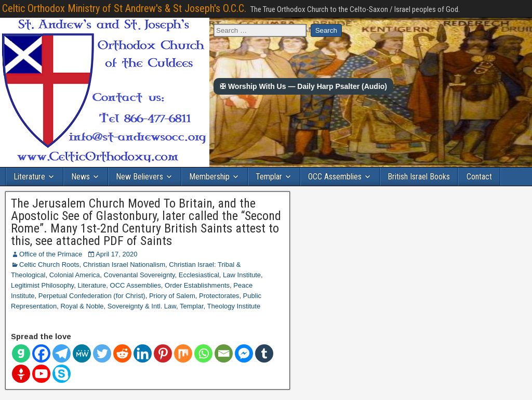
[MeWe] (82, 353)
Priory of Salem (172, 296)
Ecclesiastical (199, 275)
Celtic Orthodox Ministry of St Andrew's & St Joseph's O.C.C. (124, 8)
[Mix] (183, 353)
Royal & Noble (82, 306)
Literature (29, 177)
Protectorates (219, 296)
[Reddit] (122, 353)
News (81, 177)
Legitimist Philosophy (42, 285)
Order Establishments (197, 285)
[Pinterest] (163, 353)
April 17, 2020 (116, 254)
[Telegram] (62, 353)
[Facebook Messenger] (244, 353)
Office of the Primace (51, 254)
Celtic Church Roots (49, 264)
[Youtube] (41, 374)
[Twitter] (102, 353)
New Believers (139, 177)
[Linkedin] (143, 353)
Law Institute (242, 275)
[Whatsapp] (203, 353)
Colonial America (75, 275)
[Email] (224, 353)
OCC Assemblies (335, 177)
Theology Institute (234, 306)
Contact (479, 177)
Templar (269, 177)
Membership (209, 177)
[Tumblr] (264, 353)
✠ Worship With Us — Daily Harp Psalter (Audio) (303, 86)
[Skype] (62, 374)
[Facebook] (41, 353)
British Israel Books (419, 177)
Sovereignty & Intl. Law (142, 306)
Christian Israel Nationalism (124, 264)
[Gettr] (21, 374)
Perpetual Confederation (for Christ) (92, 296)
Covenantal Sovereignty (139, 275)
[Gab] (21, 353)
